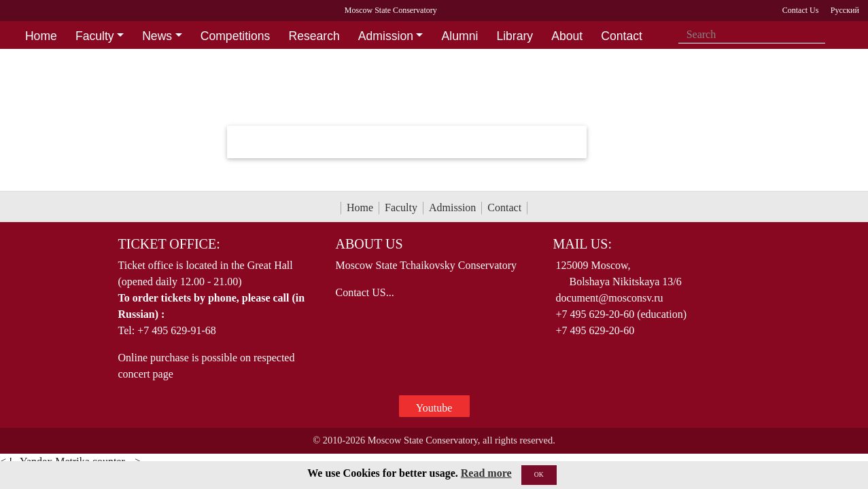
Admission (452, 207)
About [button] (567, 36)
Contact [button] (622, 36)
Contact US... (364, 292)
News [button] (157, 36)
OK (539, 474)
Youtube (434, 408)
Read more (486, 473)
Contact (504, 207)
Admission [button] (386, 36)
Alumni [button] (460, 36)
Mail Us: (582, 244)
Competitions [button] (236, 36)
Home (360, 207)
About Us (369, 244)
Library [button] (515, 36)
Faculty (401, 207)
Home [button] (41, 36)
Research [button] (314, 36)
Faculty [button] (95, 36)
